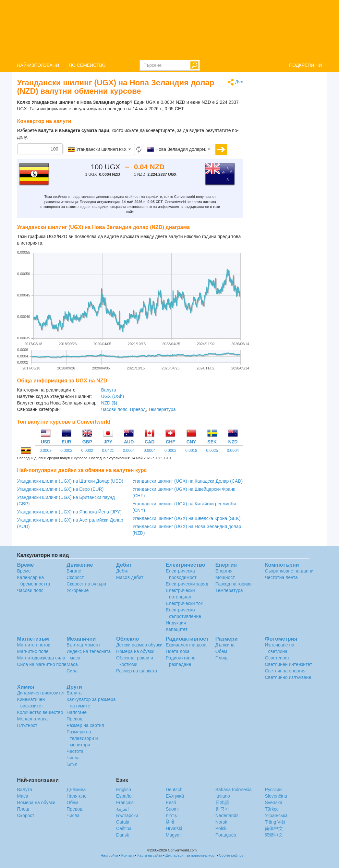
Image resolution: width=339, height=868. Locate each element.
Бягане (74, 571)
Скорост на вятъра (86, 584)
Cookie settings (231, 855)
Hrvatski (174, 828)
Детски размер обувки (139, 645)
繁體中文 (274, 835)
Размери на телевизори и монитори (82, 738)
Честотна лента (281, 577)
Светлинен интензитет (288, 664)
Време (24, 571)
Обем (221, 651)
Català (123, 822)
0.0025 (212, 451)
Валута (108, 390)
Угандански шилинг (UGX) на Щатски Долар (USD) (70, 481)
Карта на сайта (150, 855)
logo (169, 30)
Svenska (273, 802)
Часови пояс (114, 409)
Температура (162, 409)
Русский (273, 790)
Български (127, 815)
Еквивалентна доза (186, 645)
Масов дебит (130, 577)
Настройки (109, 855)
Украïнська (276, 815)
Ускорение (78, 590)
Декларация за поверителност (191, 855)
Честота (75, 751)
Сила (72, 671)
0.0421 (108, 451)
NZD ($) (109, 403)
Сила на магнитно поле (42, 664)
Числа (73, 758)
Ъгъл (72, 764)
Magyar (173, 835)
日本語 (222, 802)
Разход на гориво (234, 584)
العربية (122, 809)
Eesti (171, 802)
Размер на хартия (85, 725)
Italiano (223, 796)
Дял (236, 82)
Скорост (75, 577)
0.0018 (191, 451)
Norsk (221, 822)
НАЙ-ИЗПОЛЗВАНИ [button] (38, 65)
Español (124, 796)
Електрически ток (184, 603)
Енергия (224, 571)
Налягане (77, 712)
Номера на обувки (135, 651)
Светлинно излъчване (288, 677)
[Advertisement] (288, 176)
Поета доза (178, 651)
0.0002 (66, 451)
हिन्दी (170, 822)
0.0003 (46, 451)
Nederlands (227, 815)
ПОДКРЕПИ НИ (305, 65)
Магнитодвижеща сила (41, 658)
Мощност (225, 577)
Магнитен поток (34, 645)
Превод (138, 409)
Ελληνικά (175, 796)
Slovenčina (276, 796)
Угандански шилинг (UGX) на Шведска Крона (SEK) (186, 518)
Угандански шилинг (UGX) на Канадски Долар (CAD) (188, 481)
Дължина (225, 645)
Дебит (122, 571)
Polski (221, 828)
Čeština (124, 828)
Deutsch (174, 790)
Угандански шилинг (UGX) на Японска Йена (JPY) (69, 512)
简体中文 (274, 828)
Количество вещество (40, 712)
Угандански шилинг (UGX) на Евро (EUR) (61, 489)
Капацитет (177, 629)
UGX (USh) (112, 396)
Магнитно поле (33, 651)
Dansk (123, 835)
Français (125, 802)
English (124, 790)
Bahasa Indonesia (234, 790)
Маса (72, 664)
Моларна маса (33, 719)
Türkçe (272, 809)
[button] (99, 150)
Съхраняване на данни (289, 571)
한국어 (222, 809)
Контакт (128, 855)
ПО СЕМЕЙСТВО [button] (87, 65)
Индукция (176, 623)
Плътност (27, 725)
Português (226, 835)
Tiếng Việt (275, 822)
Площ (222, 658)
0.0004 (129, 451)
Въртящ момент (83, 645)
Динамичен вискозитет (41, 693)
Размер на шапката (137, 671)
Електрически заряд (187, 584)
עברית (172, 815)
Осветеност (277, 658)
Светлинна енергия (285, 671)
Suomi (172, 809)
